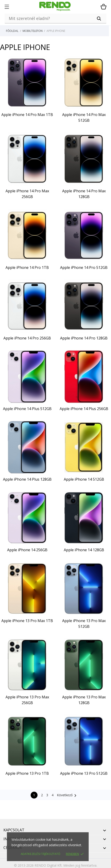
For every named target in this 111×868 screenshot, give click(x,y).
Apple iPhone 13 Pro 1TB (27, 773)
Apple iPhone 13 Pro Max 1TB (27, 621)
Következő (67, 796)
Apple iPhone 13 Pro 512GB (84, 773)
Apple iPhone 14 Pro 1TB (27, 267)
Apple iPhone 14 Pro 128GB (84, 338)
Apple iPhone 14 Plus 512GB (27, 409)
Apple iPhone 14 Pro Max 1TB (27, 115)
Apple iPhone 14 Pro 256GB (27, 338)
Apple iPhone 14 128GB (84, 550)
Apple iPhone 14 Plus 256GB (84, 409)
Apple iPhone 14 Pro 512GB (84, 267)
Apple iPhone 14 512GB (84, 479)
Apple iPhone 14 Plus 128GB (27, 479)
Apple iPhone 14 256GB (27, 550)
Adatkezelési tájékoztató (41, 854)
